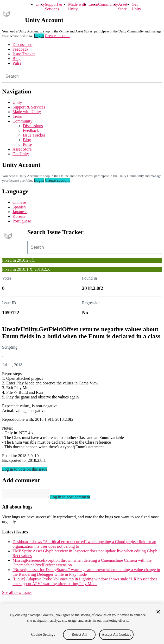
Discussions (22, 45)
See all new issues (17, 594)
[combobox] (82, 76)
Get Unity (136, 7)
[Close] (158, 612)
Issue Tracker (24, 54)
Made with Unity (77, 7)
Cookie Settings (43, 635)
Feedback (20, 49)
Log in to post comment (75, 499)
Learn (93, 4)
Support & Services (53, 7)
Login (39, 36)
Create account (57, 36)
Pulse (17, 63)
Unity (40, 4)
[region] (82, 624)
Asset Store (123, 7)
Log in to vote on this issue (25, 469)
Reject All (79, 635)
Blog (17, 59)
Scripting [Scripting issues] (10, 347)
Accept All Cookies (116, 635)
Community (108, 4)
